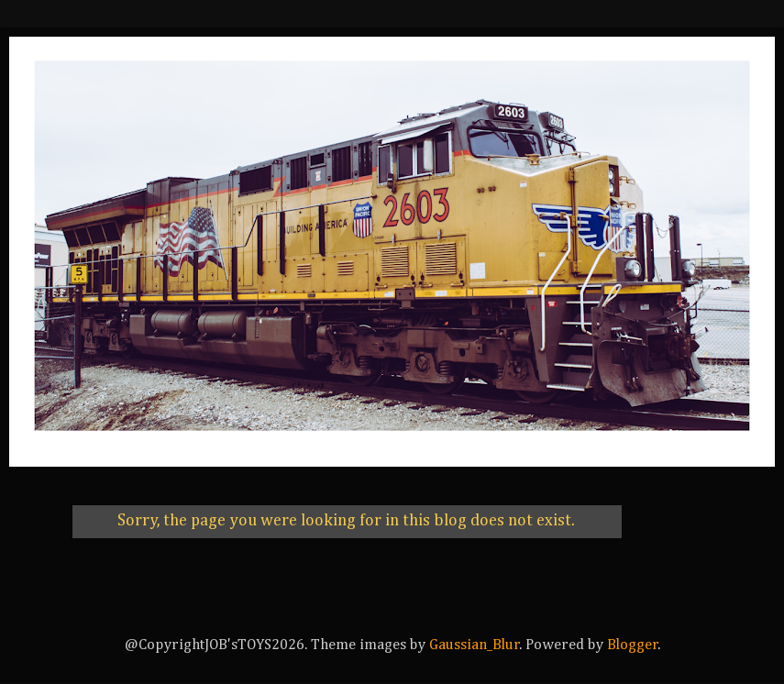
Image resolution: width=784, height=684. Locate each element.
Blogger (633, 645)
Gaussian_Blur (475, 645)
